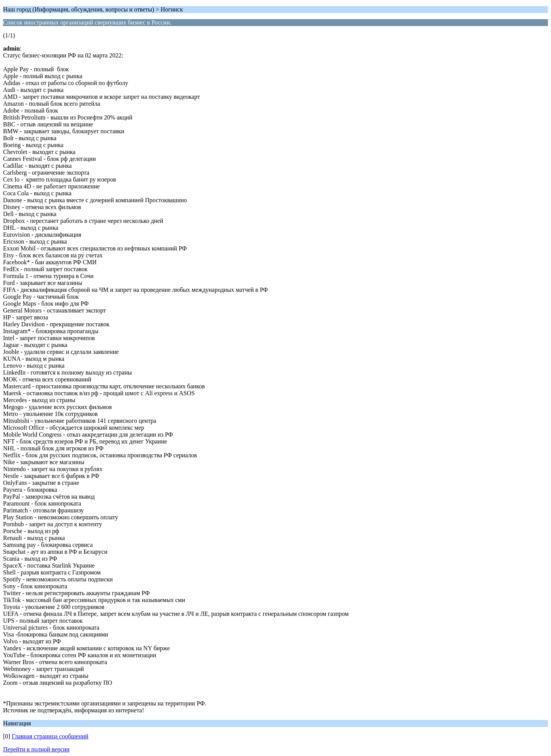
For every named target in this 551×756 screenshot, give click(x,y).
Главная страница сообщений (50, 736)
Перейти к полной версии (36, 749)
